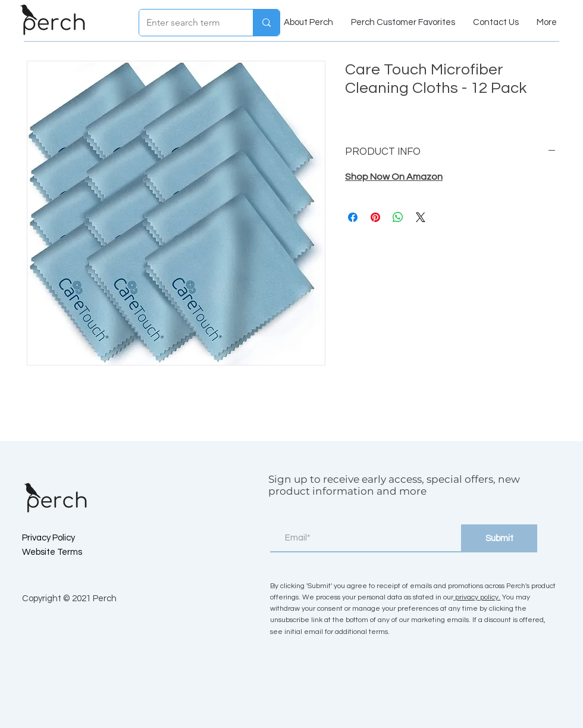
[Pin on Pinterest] (375, 217)
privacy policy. (477, 597)
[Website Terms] (64, 552)
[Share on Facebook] (353, 217)
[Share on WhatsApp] (398, 217)
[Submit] (499, 538)
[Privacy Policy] (64, 538)
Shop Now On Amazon (394, 177)
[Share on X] (421, 217)
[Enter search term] (187, 23)
